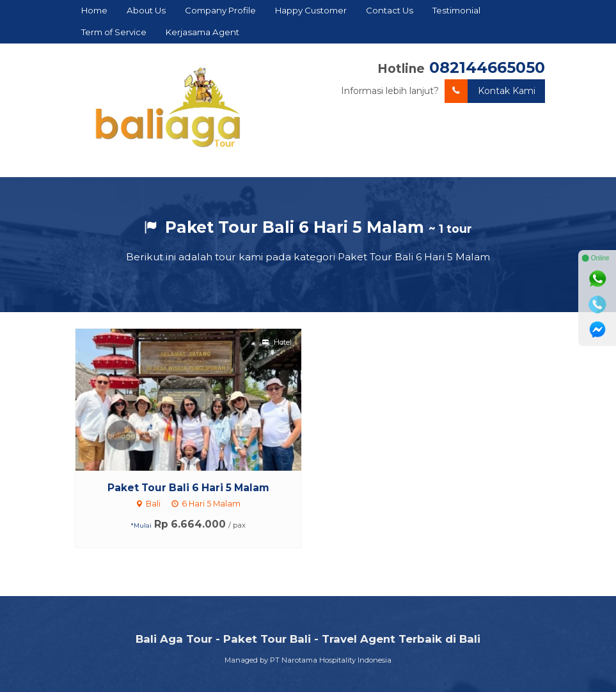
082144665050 (487, 67)
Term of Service (114, 32)
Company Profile (220, 10)
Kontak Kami (490, 91)
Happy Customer (311, 10)
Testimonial (456, 10)
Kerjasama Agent (202, 32)
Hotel (277, 342)
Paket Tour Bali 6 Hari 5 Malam (188, 488)
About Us (146, 10)
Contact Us (390, 10)
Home (94, 10)
